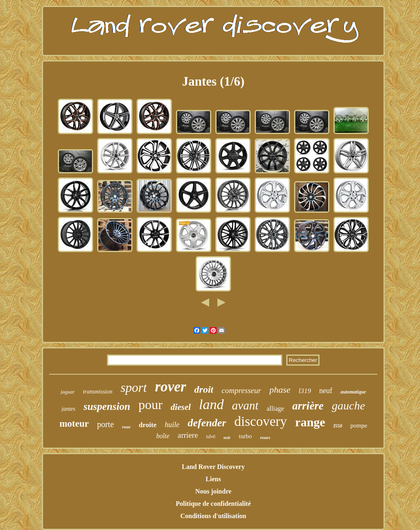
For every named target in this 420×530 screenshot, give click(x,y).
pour (150, 405)
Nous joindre (213, 491)
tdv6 (211, 436)
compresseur (241, 390)
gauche (348, 406)
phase (280, 390)
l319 (305, 391)
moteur (74, 424)
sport (134, 388)
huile (172, 425)
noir (227, 438)
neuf (326, 391)
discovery (260, 421)
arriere (188, 435)
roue (127, 427)
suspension (107, 406)
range (310, 422)
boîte (163, 436)
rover (171, 387)
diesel (181, 407)
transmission (98, 392)
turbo (245, 436)
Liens (213, 479)
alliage (275, 408)
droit (204, 389)
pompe (359, 425)
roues (265, 437)
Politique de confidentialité (213, 504)
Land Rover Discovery (213, 467)
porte (105, 424)
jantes (68, 409)
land (211, 404)
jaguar (68, 392)
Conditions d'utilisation (213, 516)
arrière (308, 406)
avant (245, 405)
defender (207, 423)
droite (147, 425)
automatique (353, 392)
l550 (338, 426)
